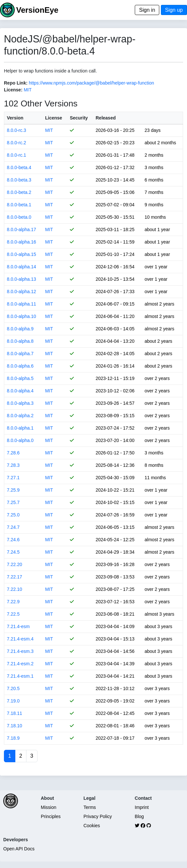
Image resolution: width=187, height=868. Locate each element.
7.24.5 (13, 552)
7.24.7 (13, 527)
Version (15, 118)
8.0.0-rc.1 (16, 155)
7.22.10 (15, 589)
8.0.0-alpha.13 (22, 279)
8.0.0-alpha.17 (22, 229)
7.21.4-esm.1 (20, 676)
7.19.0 (13, 701)
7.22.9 (13, 602)
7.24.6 (13, 540)
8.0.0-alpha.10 (22, 316)
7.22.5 (13, 614)
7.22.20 (15, 564)
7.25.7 (13, 502)
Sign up (174, 10)
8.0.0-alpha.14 (22, 267)
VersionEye (37, 10)
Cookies (92, 826)
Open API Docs (19, 849)
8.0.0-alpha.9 (20, 329)
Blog (139, 816)
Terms (90, 807)
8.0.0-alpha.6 (20, 366)
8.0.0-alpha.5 (20, 378)
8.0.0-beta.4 (19, 167)
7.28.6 (13, 453)
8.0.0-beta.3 (19, 180)
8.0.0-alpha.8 (20, 341)
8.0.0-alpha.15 (22, 254)
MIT (28, 90)
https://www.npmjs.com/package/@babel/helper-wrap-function (91, 83)
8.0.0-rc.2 (16, 143)
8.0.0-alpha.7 (20, 354)
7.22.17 (15, 577)
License (54, 118)
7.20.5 (13, 688)
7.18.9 (13, 738)
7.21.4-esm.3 (20, 651)
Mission (48, 807)
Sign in (147, 10)
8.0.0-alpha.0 (20, 440)
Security (79, 118)
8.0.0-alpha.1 (20, 428)
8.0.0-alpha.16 (22, 242)
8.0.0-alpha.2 (20, 416)
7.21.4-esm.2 (20, 664)
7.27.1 (13, 478)
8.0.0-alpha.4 (20, 391)
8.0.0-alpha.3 (20, 403)
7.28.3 (13, 465)
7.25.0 (13, 515)
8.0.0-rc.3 (16, 130)
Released (106, 118)
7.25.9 (13, 490)
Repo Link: (16, 83)
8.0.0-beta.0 (19, 217)
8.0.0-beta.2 (19, 192)
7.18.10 (15, 726)
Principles (51, 816)
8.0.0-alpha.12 (22, 292)
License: (13, 90)
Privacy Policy (98, 816)
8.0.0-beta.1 (19, 205)
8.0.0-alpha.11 (22, 304)
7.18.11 (15, 713)
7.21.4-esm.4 (20, 639)
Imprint (142, 807)
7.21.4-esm (18, 626)
